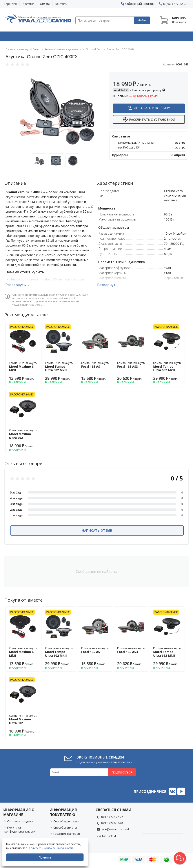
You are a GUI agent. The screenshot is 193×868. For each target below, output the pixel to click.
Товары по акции (171, 37)
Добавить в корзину (152, 109)
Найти (142, 20)
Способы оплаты (65, 829)
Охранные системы (60, 37)
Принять (46, 857)
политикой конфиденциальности (52, 848)
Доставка (28, 4)
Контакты (61, 4)
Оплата (45, 4)
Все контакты (106, 837)
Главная (10, 51)
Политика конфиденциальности (20, 831)
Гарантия (11, 4)
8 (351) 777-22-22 (112, 818)
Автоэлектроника (97, 37)
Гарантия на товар (67, 835)
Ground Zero (88, 51)
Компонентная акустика (25, 368)
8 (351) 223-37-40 (112, 824)
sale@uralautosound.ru (117, 831)
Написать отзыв (97, 532)
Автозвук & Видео (23, 37)
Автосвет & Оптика (135, 37)
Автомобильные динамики (61, 51)
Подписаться (122, 774)
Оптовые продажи (20, 823)
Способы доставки (66, 823)
